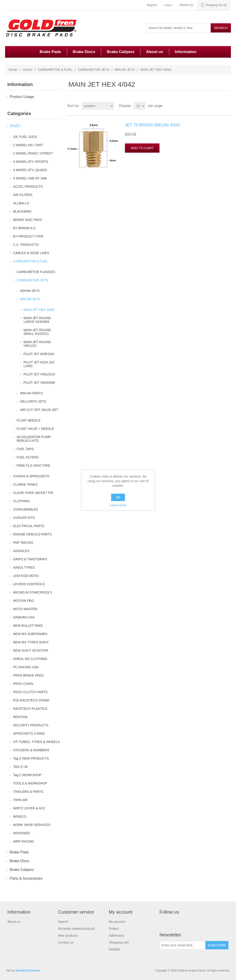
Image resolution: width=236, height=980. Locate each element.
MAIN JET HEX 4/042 (39, 310)
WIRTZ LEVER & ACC (29, 808)
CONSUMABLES (25, 509)
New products (68, 935)
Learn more (118, 505)
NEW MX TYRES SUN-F (31, 642)
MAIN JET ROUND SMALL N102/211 (37, 332)
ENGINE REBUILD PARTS (32, 534)
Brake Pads (50, 52)
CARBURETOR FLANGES (36, 272)
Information (186, 52)
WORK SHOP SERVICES (32, 825)
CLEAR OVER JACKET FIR (33, 493)
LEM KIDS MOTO (26, 576)
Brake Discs (84, 52)
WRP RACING (24, 841)
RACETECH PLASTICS (30, 709)
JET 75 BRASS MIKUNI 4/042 (153, 125)
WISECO (20, 817)
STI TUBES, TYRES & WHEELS (37, 742)
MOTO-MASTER (25, 609)
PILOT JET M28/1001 (39, 354)
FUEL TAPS (25, 449)
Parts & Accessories (26, 878)
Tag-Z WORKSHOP (27, 775)
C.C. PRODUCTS (26, 245)
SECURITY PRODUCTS (31, 725)
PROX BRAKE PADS (28, 675)
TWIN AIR (20, 800)
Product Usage (22, 97)
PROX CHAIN (23, 684)
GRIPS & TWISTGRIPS (30, 559)
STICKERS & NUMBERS (31, 750)
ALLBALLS (21, 203)
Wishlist (114, 949)
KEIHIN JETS (30, 291)
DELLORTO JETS (33, 401)
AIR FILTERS (23, 195)
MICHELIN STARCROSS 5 (33, 592)
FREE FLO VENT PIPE (33, 466)
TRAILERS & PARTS (28, 792)
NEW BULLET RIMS (28, 626)
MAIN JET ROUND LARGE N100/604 (37, 320)
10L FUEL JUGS (25, 137)
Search (63, 922)
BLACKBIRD (22, 211)
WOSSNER (21, 833)
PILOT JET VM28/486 (39, 383)
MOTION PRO (24, 601)
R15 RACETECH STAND (31, 700)
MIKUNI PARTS (31, 393)
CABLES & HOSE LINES (31, 253)
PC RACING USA (26, 667)
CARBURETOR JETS (94, 70)
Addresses (116, 935)
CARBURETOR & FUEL (55, 70)
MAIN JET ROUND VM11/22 (37, 344)
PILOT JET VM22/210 (39, 374)
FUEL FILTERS (28, 457)
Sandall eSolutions (28, 971)
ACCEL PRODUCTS (28, 187)
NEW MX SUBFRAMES (30, 634)
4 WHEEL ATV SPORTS (31, 162)
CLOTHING (21, 501)
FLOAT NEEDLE (29, 420)
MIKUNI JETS (125, 70)
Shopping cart (119, 942)
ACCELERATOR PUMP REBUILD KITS (34, 439)
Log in (168, 5)
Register (152, 5)
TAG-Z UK (21, 767)
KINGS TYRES (24, 567)
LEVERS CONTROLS (29, 584)
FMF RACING (23, 543)
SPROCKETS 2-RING (29, 734)
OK (118, 497)
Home (13, 70)
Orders (114, 929)
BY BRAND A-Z (24, 228)
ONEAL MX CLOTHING (30, 659)
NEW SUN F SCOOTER (31, 650)
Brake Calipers (121, 52)
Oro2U (27, 70)
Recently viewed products (77, 929)
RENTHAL (21, 717)
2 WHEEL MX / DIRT (28, 145)
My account (117, 922)
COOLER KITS (24, 518)
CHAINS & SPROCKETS (31, 476)
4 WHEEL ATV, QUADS (30, 170)
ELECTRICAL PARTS (29, 526)
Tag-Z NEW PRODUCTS (31, 758)
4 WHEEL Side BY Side (30, 178)
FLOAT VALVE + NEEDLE (35, 429)
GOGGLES (21, 551)
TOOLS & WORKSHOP (30, 783)
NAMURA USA (24, 617)
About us (155, 52)
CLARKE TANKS (25, 484)
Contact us (66, 942)
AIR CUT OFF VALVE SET (39, 410)
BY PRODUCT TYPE (28, 236)
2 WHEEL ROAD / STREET (33, 153)
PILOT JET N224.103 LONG (39, 364)
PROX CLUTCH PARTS (30, 692)
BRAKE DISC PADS (28, 220)
